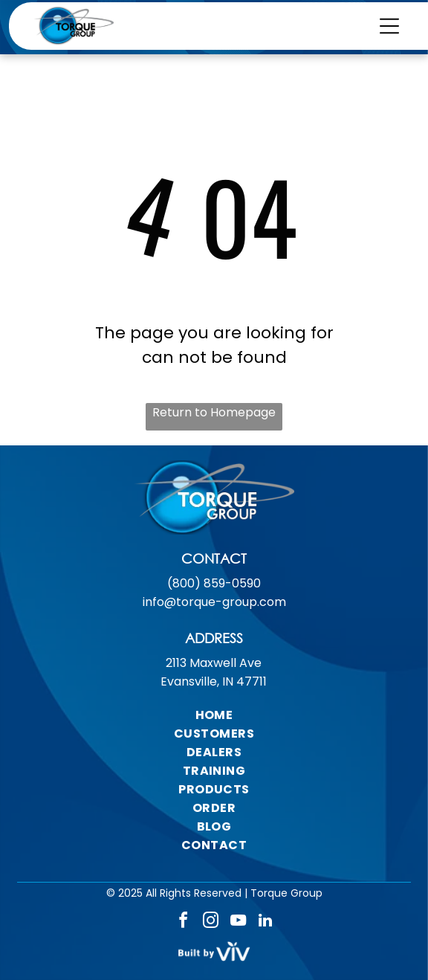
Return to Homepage (214, 412)
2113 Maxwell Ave (214, 663)
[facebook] (183, 922)
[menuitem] (214, 715)
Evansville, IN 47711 (214, 681)
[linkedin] (265, 922)
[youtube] (238, 922)
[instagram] (210, 922)
